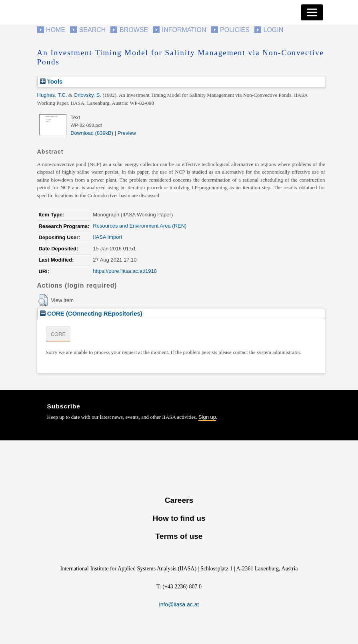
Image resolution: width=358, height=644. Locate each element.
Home (56, 30)
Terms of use (179, 536)
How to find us (179, 518)
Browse (134, 30)
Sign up (207, 417)
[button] (43, 300)
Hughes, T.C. (52, 95)
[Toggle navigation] (312, 12)
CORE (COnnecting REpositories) (91, 313)
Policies (235, 30)
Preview (127, 133)
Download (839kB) (92, 133)
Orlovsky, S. (87, 95)
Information (184, 30)
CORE (58, 334)
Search (93, 30)
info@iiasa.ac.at (179, 604)
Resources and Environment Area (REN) (140, 226)
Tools (51, 81)
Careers (179, 500)
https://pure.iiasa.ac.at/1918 (125, 271)
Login (274, 30)
